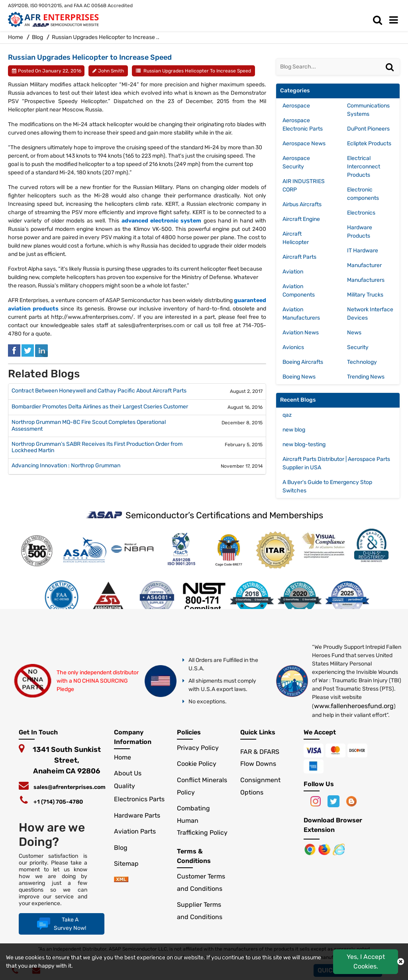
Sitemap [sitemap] (129, 864)
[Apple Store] (311, 849)
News (354, 333)
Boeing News (299, 377)
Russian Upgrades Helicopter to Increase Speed (197, 71)
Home (123, 757)
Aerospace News (304, 143)
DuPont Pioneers (368, 129)
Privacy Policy (198, 748)
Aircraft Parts (299, 257)
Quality (125, 786)
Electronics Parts (139, 799)
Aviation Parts (135, 831)
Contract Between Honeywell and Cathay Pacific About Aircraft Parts (99, 391)
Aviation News (301, 333)
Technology (362, 362)
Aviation (293, 272)
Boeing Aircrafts (303, 362)
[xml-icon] (121, 880)
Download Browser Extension (333, 825)
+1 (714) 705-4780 (58, 802)
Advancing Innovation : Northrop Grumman (66, 466)
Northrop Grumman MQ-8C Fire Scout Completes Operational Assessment (89, 426)
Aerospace (296, 106)
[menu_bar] (396, 20)
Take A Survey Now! (61, 924)
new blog (294, 430)
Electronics (361, 213)
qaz (287, 415)
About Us (128, 773)
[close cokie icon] (401, 962)
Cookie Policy (197, 764)
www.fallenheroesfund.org (354, 706)
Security (358, 347)
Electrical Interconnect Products (364, 167)
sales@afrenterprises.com (70, 787)
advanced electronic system (162, 221)
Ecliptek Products (369, 143)
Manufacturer (364, 265)
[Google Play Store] (325, 849)
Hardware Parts (137, 815)
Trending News (366, 377)
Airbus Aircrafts (302, 204)
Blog (37, 37)
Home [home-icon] (16, 37)
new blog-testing (304, 444)
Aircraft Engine (301, 219)
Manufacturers (366, 280)
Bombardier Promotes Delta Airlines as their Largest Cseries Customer (100, 407)
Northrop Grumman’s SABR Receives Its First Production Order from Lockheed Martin (97, 448)
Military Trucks (365, 295)
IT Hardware (363, 251)
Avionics (293, 347)
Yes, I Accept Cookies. (366, 961)
